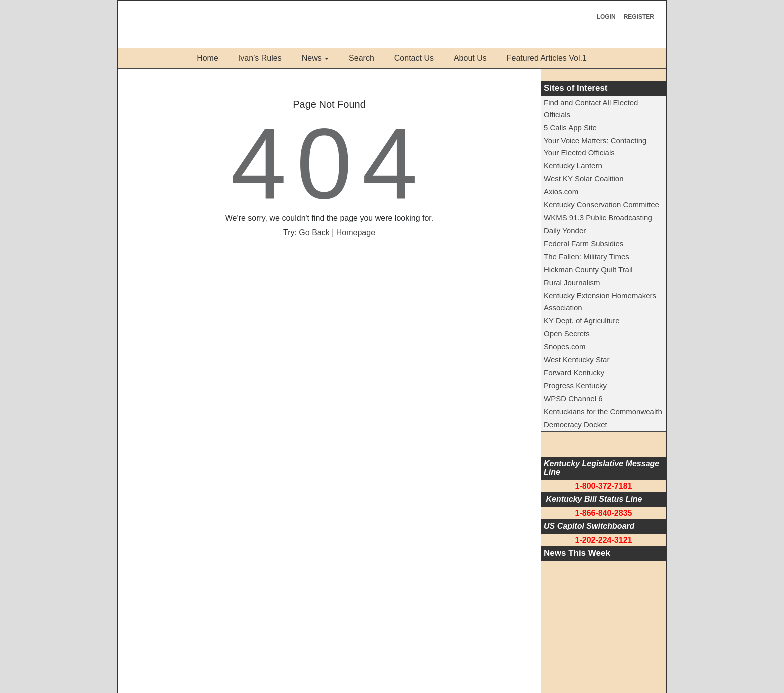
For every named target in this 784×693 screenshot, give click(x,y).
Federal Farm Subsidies (584, 244)
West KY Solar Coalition (584, 179)
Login (606, 17)
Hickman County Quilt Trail (588, 270)
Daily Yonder (565, 231)
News (312, 58)
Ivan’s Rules (260, 58)
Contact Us (414, 58)
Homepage (356, 233)
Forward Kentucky (574, 373)
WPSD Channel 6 (573, 399)
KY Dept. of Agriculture (582, 321)
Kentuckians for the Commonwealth (603, 412)
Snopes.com (565, 347)
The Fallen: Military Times (587, 257)
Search (362, 58)
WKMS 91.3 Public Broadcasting (598, 218)
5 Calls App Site (570, 128)
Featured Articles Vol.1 (547, 58)
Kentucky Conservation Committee (602, 205)
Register (639, 17)
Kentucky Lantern (573, 166)
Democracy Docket (576, 425)
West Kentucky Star (577, 360)
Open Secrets (567, 334)
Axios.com (561, 192)
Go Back (314, 233)
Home (208, 58)
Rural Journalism (572, 283)
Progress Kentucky (575, 386)
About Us (470, 58)
